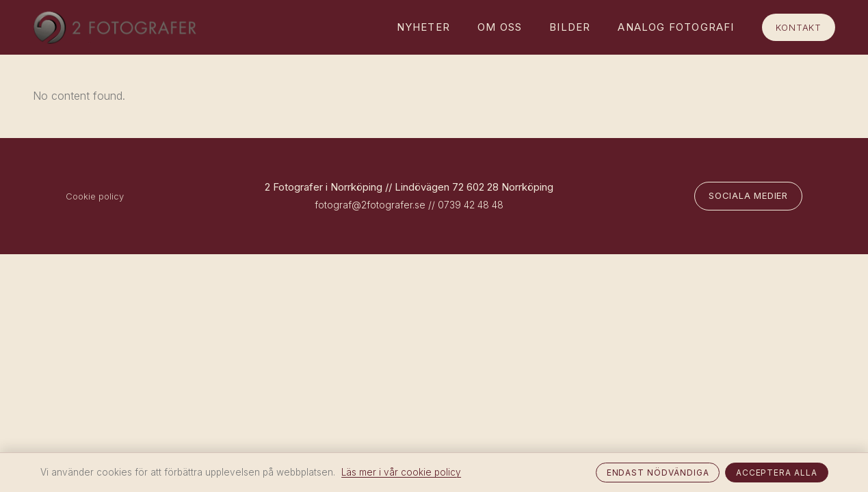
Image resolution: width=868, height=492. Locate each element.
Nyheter (423, 27)
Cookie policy (95, 196)
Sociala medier (748, 195)
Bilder (570, 27)
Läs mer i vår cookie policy (401, 472)
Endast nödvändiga (658, 473)
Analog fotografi (676, 27)
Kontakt (799, 27)
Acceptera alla (777, 473)
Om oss (500, 27)
